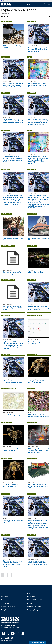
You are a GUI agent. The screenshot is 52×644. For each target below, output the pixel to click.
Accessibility (5, 593)
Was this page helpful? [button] (38, 642)
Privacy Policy (31, 597)
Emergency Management (35, 610)
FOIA (29, 593)
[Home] (6, 6)
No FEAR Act (5, 603)
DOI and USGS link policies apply (37, 600)
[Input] (36, 4)
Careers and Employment (35, 607)
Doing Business (6, 610)
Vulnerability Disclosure (8, 607)
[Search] (44, 4)
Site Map (4, 600)
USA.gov (30, 603)
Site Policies (5, 597)
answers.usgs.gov (6, 641)
